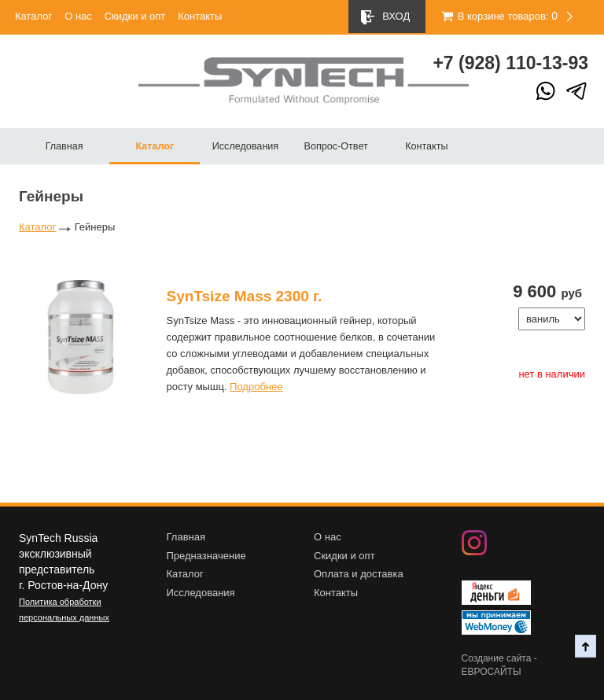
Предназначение (206, 556)
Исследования (245, 146)
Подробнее (256, 387)
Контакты (200, 16)
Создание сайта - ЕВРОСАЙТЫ (499, 665)
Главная (64, 146)
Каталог (33, 16)
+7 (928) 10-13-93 (510, 63)
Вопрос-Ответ (336, 146)
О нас (78, 16)
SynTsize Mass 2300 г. (245, 296)
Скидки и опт (135, 16)
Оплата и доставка (359, 574)
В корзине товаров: (494, 16)
